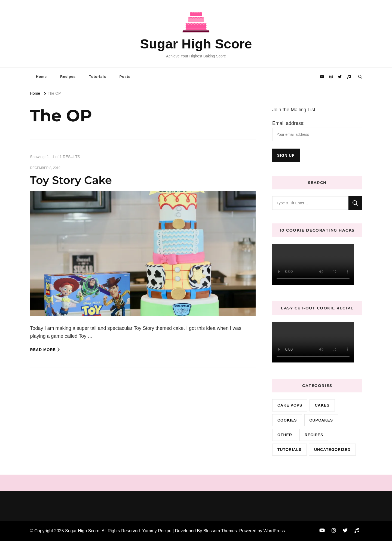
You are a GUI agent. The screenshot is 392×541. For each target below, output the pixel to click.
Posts (125, 77)
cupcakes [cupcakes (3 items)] (321, 420)
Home (41, 77)
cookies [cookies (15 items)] (287, 420)
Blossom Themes (220, 531)
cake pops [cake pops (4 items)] (290, 405)
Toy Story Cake (71, 180)
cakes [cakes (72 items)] (322, 405)
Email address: (288, 123)
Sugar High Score (196, 44)
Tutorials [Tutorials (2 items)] (290, 450)
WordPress (274, 531)
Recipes (68, 77)
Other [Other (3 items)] (285, 435)
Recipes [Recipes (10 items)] (314, 435)
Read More (45, 350)
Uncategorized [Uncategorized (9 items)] (332, 450)
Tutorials (98, 77)
